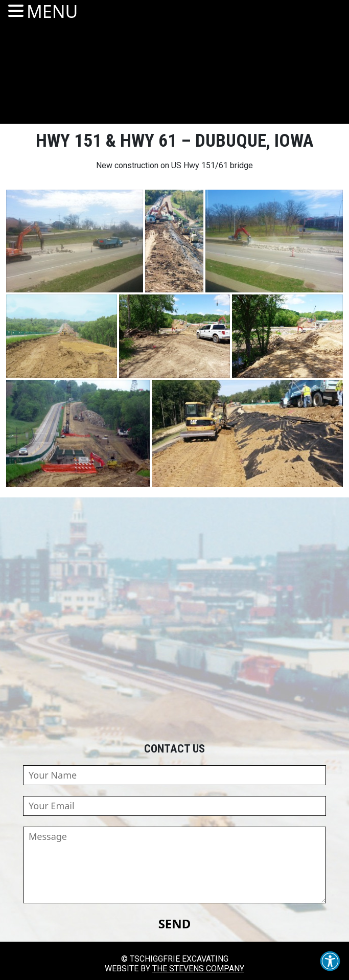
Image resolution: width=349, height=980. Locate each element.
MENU (52, 12)
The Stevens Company (198, 968)
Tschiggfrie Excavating (174, 71)
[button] (330, 961)
